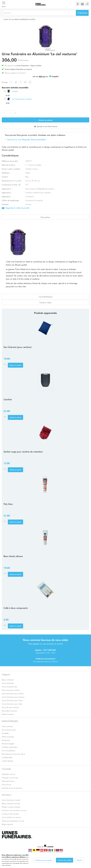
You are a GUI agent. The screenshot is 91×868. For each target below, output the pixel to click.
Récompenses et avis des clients (13, 754)
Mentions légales (8, 743)
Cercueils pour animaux (10, 707)
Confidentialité (7, 757)
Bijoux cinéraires (8, 680)
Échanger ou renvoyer (10, 778)
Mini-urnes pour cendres (11, 690)
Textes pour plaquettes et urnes (13, 821)
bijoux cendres (36, 65)
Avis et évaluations (9, 750)
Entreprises (6, 740)
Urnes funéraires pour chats (12, 704)
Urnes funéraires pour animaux (13, 697)
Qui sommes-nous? (9, 730)
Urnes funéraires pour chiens (12, 700)
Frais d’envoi (6, 784)
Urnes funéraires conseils (11, 800)
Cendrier (15, 91)
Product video (45, 302)
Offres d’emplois (8, 737)
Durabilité (5, 733)
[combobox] (39, 13)
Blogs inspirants (7, 824)
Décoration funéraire (9, 711)
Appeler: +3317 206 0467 (46, 650)
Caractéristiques (45, 297)
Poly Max (8, 504)
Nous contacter (7, 726)
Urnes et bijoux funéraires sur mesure (18, 69)
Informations (7, 795)
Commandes (6, 769)
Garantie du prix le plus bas (12, 788)
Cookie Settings (7, 761)
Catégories (6, 674)
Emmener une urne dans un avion (14, 810)
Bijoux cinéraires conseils (11, 803)
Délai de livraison (8, 781)
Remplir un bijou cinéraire (11, 807)
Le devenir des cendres (10, 814)
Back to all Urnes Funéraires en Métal (20, 19)
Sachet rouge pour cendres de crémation (23, 451)
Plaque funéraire (8, 714)
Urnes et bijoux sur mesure (11, 817)
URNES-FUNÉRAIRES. (10, 721)
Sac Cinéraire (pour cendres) (22, 99)
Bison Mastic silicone (13, 556)
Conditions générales (10, 747)
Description (45, 217)
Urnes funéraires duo (9, 687)
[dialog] (45, 860)
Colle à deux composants (16, 608)
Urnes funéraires (8, 683)
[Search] (82, 13)
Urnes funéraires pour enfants (13, 693)
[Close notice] (88, 860)
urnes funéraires (23, 65)
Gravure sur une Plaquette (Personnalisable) (26, 139)
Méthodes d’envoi (8, 774)
